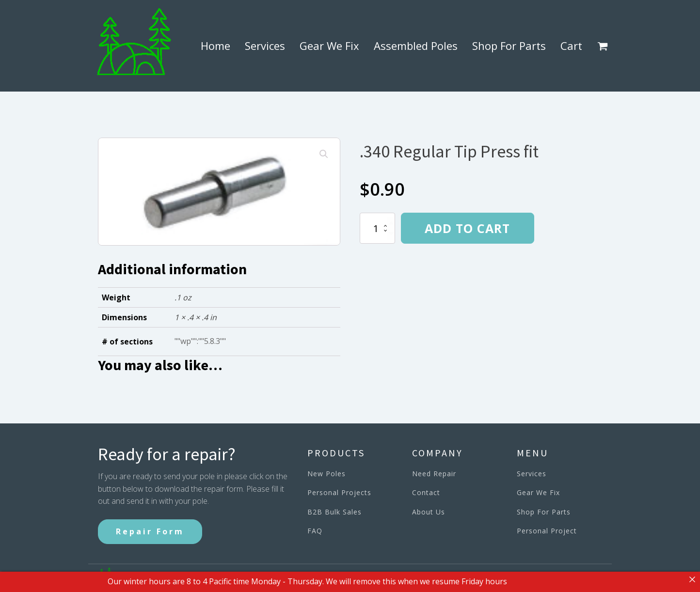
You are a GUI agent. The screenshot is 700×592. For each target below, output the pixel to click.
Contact (426, 492)
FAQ (315, 531)
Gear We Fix (329, 46)
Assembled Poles (416, 46)
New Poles (326, 474)
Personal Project (547, 531)
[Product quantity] (377, 228)
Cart (571, 46)
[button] (605, 46)
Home (215, 46)
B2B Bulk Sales (334, 512)
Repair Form (150, 531)
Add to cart (467, 228)
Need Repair (434, 474)
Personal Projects (339, 492)
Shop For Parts (509, 46)
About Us (429, 512)
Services (265, 46)
